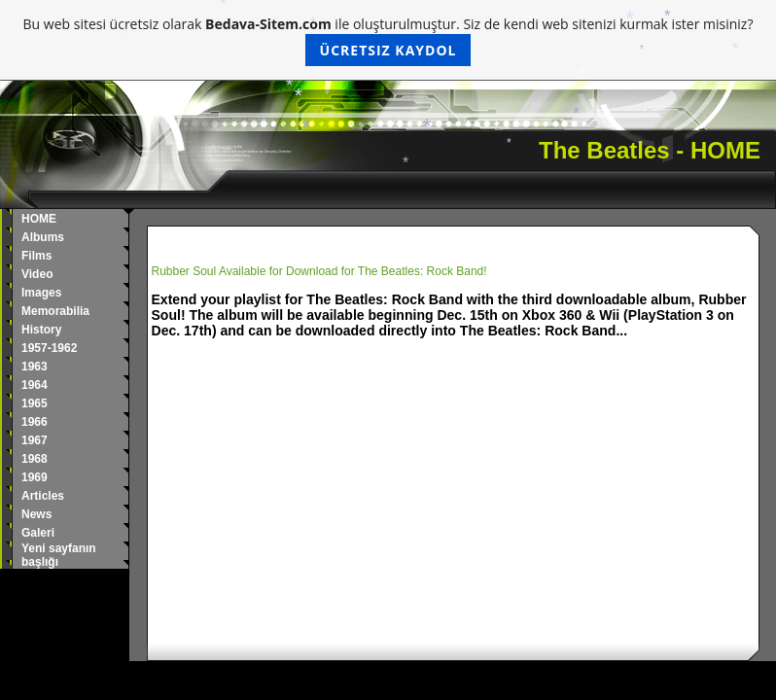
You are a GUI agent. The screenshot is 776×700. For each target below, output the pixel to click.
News (36, 514)
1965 (35, 403)
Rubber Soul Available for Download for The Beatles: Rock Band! (319, 271)
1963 (35, 367)
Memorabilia (55, 311)
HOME (39, 219)
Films (36, 256)
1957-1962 (49, 348)
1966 (35, 422)
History (41, 330)
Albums (43, 237)
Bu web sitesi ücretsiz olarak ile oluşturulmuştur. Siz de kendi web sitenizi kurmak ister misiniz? (388, 40)
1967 (35, 440)
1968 (35, 459)
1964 (35, 385)
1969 (35, 477)
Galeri (38, 533)
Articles (43, 496)
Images (41, 293)
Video (37, 274)
